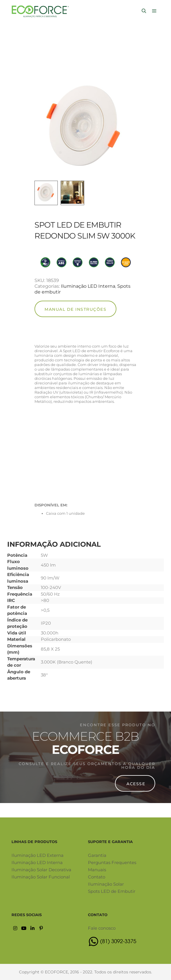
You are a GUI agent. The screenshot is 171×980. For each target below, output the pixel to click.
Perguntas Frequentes (112, 862)
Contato (97, 877)
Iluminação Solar (106, 884)
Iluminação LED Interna (88, 286)
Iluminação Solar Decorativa (41, 870)
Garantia (97, 855)
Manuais (97, 870)
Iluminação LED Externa (38, 855)
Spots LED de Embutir (112, 891)
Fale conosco (102, 928)
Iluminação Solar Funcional (41, 877)
